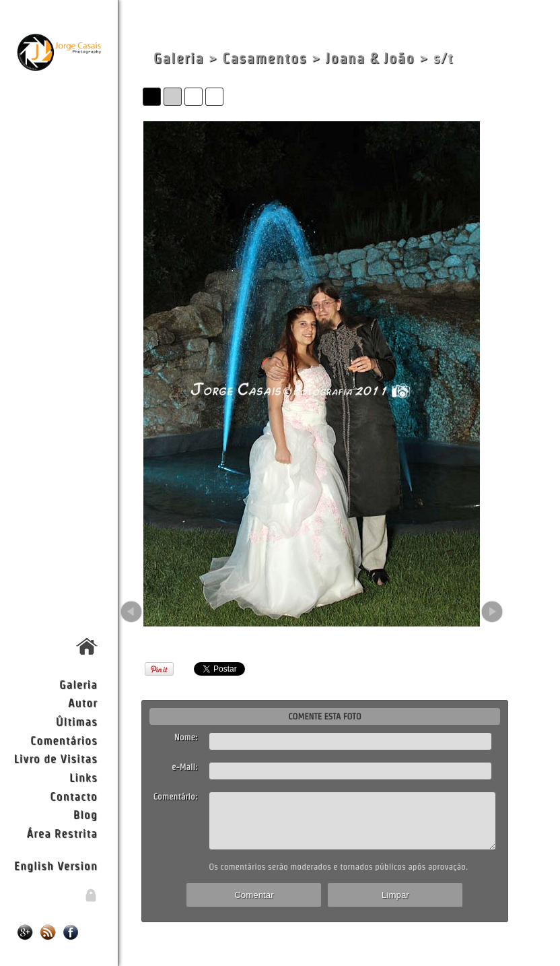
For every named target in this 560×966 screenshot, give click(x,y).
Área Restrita (62, 833)
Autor (83, 702)
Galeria (78, 684)
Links (83, 777)
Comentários (64, 740)
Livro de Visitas (55, 758)
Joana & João (370, 58)
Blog (85, 814)
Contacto (73, 796)
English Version (56, 865)
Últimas (77, 721)
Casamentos (265, 58)
